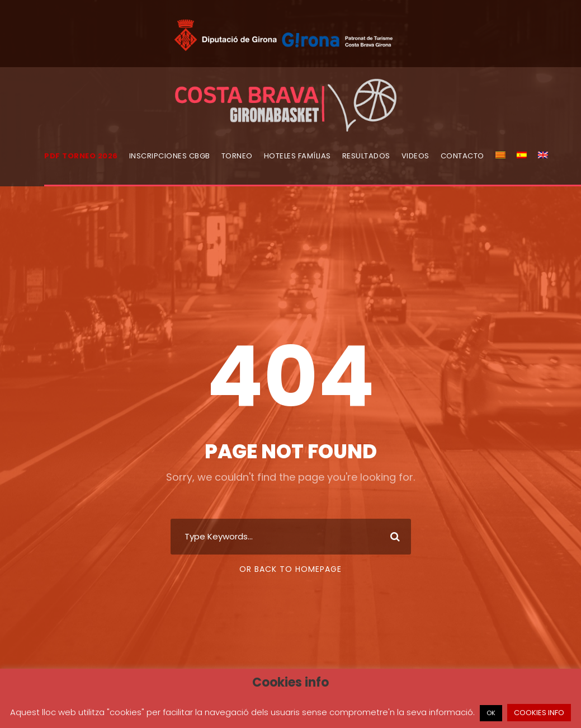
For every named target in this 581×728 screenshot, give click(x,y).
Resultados (366, 156)
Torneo (237, 156)
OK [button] (491, 713)
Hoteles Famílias (297, 156)
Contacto (462, 156)
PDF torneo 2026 (81, 156)
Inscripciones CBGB (170, 156)
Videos (415, 156)
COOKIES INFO (539, 713)
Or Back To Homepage (290, 569)
